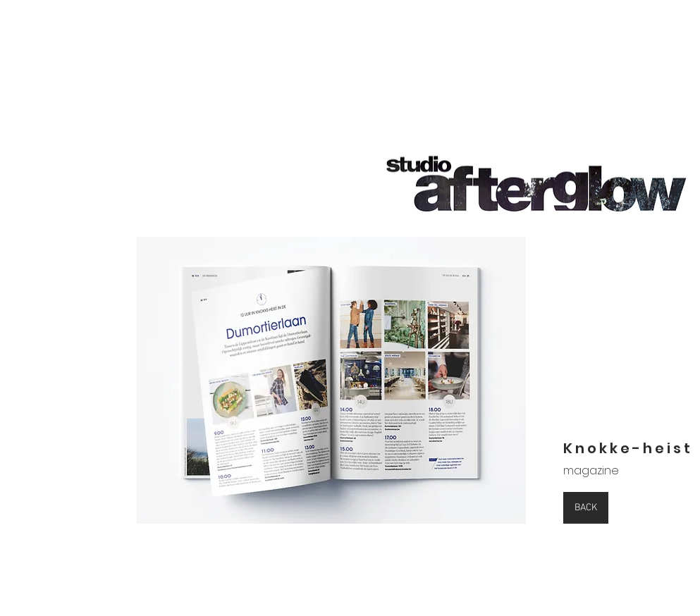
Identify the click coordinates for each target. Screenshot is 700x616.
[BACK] (586, 508)
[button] (331, 380)
